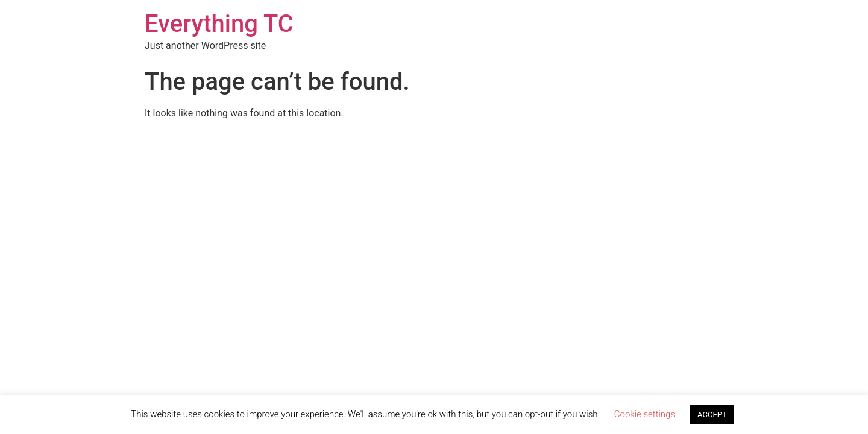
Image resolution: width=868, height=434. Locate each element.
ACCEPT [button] (712, 414)
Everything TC (219, 24)
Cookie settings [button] (645, 414)
